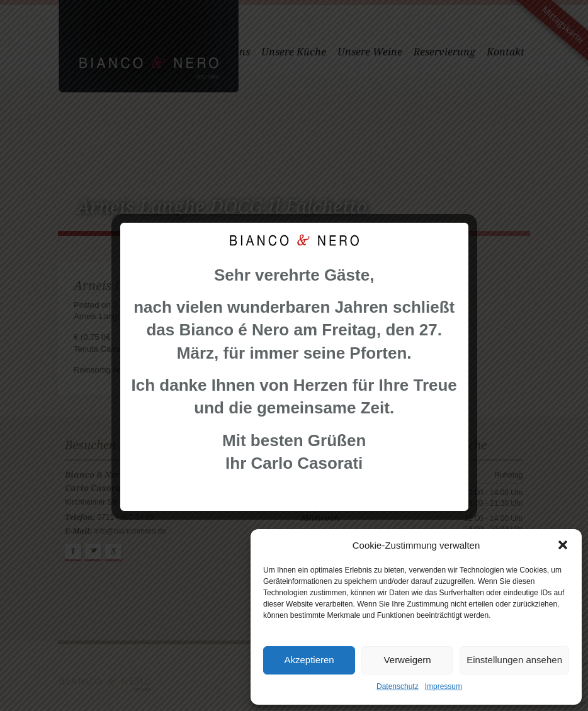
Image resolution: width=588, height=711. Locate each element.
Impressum (444, 686)
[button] (563, 545)
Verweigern (408, 660)
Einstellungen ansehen (514, 660)
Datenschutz (398, 686)
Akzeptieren (309, 660)
